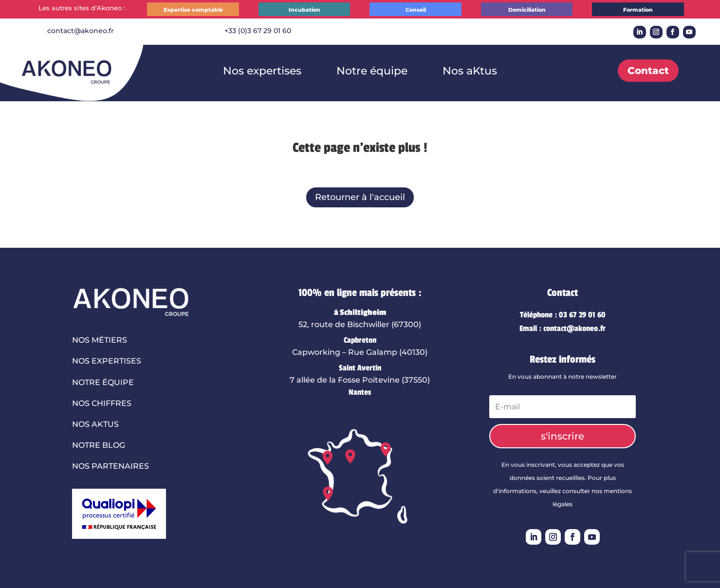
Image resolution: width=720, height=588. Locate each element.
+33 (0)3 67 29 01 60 (258, 31)
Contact (648, 71)
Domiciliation (527, 10)
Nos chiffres (102, 403)
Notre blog (99, 445)
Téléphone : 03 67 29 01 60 (563, 315)
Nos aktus (95, 424)
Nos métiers (100, 340)
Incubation (305, 10)
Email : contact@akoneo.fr (563, 329)
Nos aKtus (458, 71)
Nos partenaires (111, 466)
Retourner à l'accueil (360, 197)
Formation (638, 10)
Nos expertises (269, 71)
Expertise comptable (193, 10)
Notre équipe (368, 71)
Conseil (416, 10)
